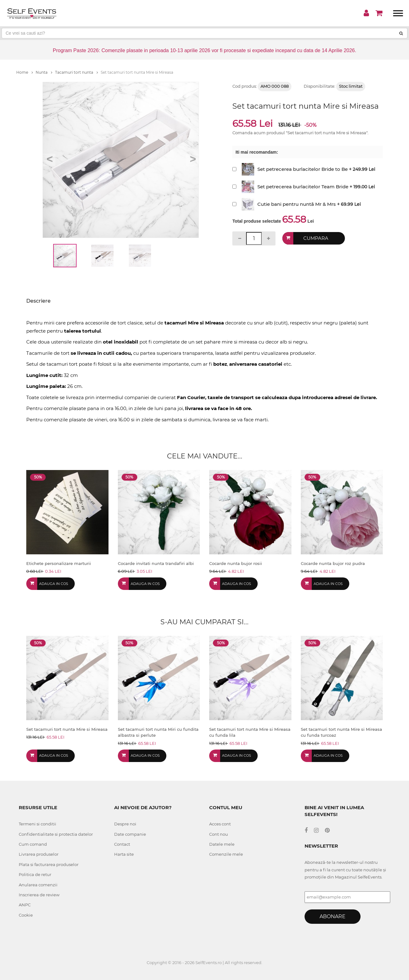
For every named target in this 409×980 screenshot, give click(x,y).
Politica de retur (35, 874)
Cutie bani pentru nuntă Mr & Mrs (297, 204)
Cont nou (219, 834)
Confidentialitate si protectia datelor (56, 834)
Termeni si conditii (38, 824)
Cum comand (33, 844)
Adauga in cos (54, 584)
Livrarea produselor (39, 854)
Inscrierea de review (39, 895)
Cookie (26, 915)
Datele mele (222, 844)
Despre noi (125, 824)
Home (25, 72)
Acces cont (220, 824)
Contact (122, 844)
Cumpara (316, 238)
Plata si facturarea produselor (49, 864)
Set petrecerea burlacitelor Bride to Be (303, 169)
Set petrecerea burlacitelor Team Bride (303, 187)
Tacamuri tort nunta (76, 72)
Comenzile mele (226, 854)
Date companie (130, 834)
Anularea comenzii (38, 885)
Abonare (333, 916)
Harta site (124, 854)
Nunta (44, 72)
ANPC (25, 905)
